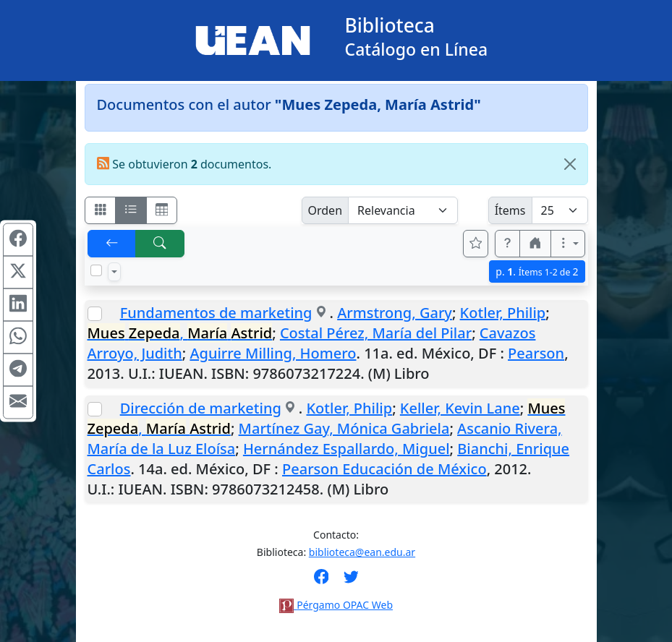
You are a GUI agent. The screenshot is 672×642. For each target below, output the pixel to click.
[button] (508, 244)
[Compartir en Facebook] (18, 240)
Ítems (510, 210)
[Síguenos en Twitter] (351, 581)
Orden (326, 210)
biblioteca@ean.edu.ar (362, 552)
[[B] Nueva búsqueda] (160, 244)
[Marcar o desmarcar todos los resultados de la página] (96, 270)
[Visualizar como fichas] (101, 210)
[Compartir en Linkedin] (18, 305)
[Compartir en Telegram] (18, 370)
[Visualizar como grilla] (162, 210)
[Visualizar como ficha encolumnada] (131, 210)
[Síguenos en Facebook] (322, 581)
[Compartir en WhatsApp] (18, 338)
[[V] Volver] (112, 244)
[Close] (570, 164)
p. (537, 271)
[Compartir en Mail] (18, 403)
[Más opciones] (568, 244)
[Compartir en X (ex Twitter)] (18, 273)
